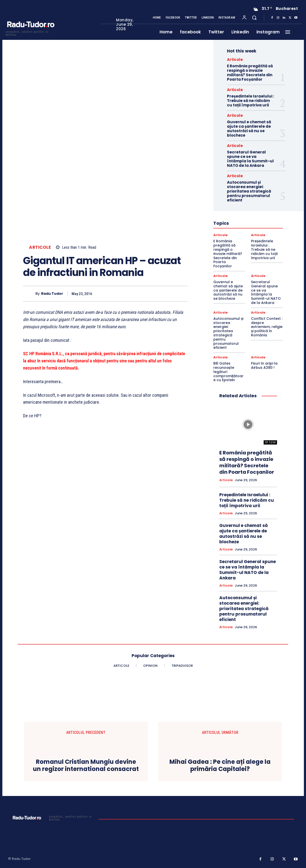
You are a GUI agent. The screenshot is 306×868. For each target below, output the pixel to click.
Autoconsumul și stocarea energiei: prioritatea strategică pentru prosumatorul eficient (249, 191)
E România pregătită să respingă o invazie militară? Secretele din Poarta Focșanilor (250, 73)
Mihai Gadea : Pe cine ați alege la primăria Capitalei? (220, 766)
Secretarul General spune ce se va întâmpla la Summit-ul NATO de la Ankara (250, 159)
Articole (40, 247)
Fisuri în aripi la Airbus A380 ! (264, 365)
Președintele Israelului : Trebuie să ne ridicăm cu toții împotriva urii (250, 101)
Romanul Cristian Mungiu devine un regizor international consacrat (86, 766)
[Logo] (30, 33)
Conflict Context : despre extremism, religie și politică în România (267, 327)
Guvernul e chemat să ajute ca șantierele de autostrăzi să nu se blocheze (249, 129)
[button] (254, 18)
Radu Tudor (52, 294)
